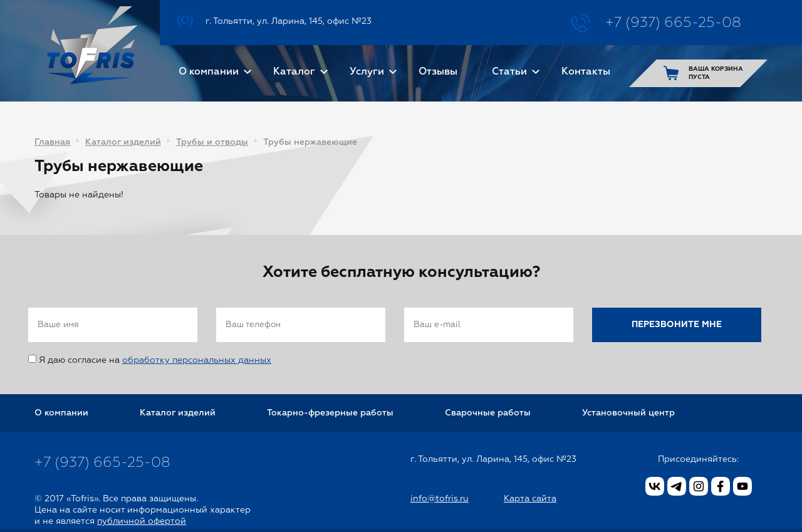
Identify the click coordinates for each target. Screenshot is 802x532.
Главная (52, 142)
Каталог (294, 72)
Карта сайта (530, 499)
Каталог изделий (123, 142)
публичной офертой (142, 521)
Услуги (367, 72)
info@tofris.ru (440, 499)
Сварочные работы (488, 413)
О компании (209, 72)
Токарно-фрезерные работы (330, 413)
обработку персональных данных (197, 360)
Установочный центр (628, 413)
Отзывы (438, 72)
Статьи (509, 72)
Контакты (586, 72)
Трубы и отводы (212, 142)
